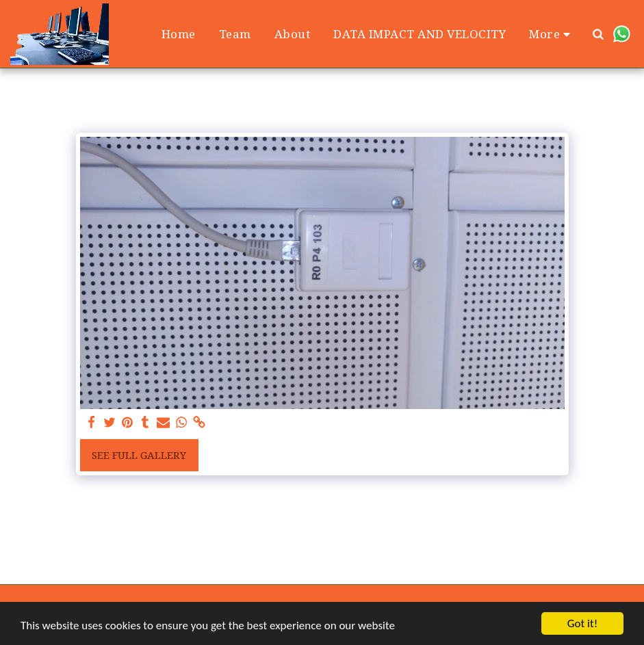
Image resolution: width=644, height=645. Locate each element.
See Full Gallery (139, 455)
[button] (598, 34)
